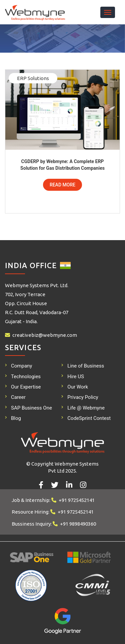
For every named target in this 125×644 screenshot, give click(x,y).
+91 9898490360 (78, 524)
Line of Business (86, 366)
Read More (62, 185)
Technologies (26, 377)
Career (18, 397)
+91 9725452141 (77, 500)
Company (21, 366)
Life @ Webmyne (86, 408)
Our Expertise (26, 387)
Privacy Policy (83, 397)
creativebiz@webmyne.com (45, 335)
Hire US (76, 377)
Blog (16, 418)
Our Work (78, 387)
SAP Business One (31, 408)
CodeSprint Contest (89, 418)
